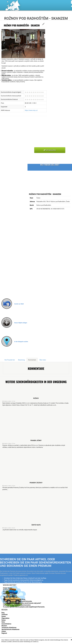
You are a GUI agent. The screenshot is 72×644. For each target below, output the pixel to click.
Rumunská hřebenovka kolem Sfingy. (14, 599)
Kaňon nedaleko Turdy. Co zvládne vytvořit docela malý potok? (22, 603)
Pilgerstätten (5, 618)
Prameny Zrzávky (36, 483)
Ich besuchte (50, 150)
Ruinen (4, 616)
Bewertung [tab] (21, 360)
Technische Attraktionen (9, 628)
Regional (4, 633)
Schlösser (4, 614)
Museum (4, 626)
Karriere (5, 592)
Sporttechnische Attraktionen (10, 629)
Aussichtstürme (6, 624)
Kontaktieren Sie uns (9, 590)
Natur (3, 622)
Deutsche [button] (67, 15)
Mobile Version (8, 588)
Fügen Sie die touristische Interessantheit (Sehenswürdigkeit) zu (24, 580)
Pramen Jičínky (36, 440)
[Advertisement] (29, 134)
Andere (4, 631)
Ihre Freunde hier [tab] (10, 360)
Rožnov (36, 398)
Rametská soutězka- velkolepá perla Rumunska (17, 601)
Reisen (4, 620)
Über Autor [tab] (43, 360)
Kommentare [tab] (32, 360)
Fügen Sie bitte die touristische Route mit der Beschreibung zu (23, 582)
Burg (3, 613)
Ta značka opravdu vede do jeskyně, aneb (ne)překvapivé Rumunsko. (24, 607)
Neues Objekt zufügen (21, 323)
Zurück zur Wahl (19, 304)
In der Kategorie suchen (21, 342)
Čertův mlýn (36, 525)
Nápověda (6, 594)
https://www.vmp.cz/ (31, 110)
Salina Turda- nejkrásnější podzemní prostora (17, 605)
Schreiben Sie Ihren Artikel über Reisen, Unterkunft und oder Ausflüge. (25, 578)
